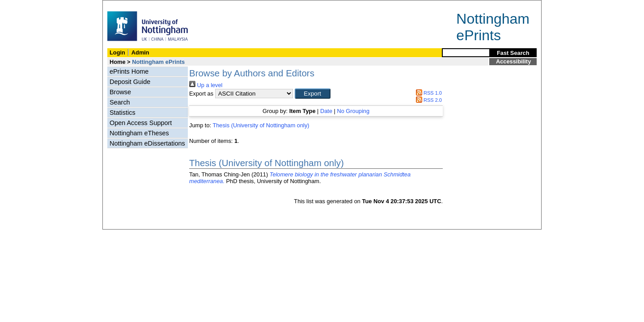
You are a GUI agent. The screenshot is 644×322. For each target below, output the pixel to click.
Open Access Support (141, 123)
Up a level (206, 85)
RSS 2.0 (428, 100)
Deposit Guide (130, 82)
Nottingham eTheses (139, 133)
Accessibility (513, 61)
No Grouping (353, 111)
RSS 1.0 (428, 93)
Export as (201, 94)
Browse (120, 92)
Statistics (123, 113)
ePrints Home (129, 71)
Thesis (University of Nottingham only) (261, 125)
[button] (313, 94)
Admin (140, 52)
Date (326, 111)
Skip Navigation (122, 5)
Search (120, 102)
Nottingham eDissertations (147, 143)
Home (118, 62)
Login (117, 52)
